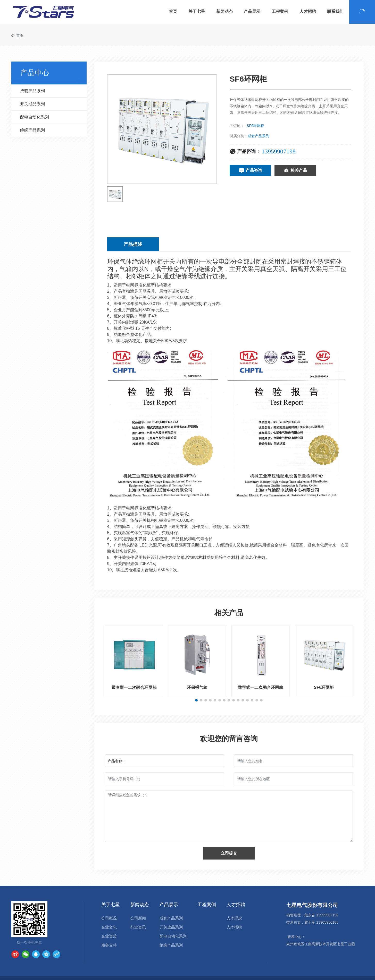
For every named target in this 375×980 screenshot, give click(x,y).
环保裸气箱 (197, 687)
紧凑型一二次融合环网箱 (134, 687)
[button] (196, 700)
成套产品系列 (259, 136)
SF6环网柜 (324, 687)
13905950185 (327, 922)
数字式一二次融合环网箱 (261, 687)
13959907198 (279, 151)
